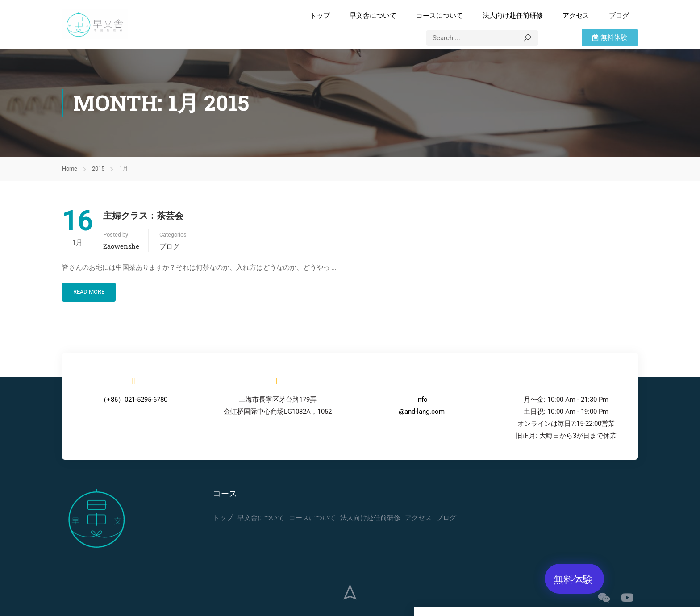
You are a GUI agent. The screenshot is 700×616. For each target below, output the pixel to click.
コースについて (440, 16)
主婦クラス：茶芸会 (143, 215)
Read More (89, 292)
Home (70, 169)
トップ (320, 16)
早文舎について (373, 16)
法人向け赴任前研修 (513, 16)
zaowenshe (121, 246)
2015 (98, 169)
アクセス (576, 16)
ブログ (619, 16)
